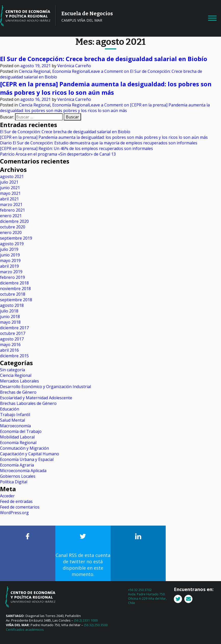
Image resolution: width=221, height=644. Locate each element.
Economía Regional (70, 71)
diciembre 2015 (14, 356)
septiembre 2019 (16, 238)
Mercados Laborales (19, 381)
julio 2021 (9, 182)
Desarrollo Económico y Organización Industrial (45, 387)
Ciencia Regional (35, 71)
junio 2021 (10, 188)
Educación (10, 409)
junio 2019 (10, 255)
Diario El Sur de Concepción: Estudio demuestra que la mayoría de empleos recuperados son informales (99, 143)
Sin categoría (12, 370)
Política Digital (14, 482)
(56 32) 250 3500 (96, 625)
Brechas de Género (18, 392)
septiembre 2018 (16, 300)
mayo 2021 (10, 193)
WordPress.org (14, 513)
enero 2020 (11, 232)
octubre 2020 (13, 227)
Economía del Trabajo (21, 431)
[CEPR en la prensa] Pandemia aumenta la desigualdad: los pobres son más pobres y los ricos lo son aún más (106, 88)
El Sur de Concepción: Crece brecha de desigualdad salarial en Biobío (104, 59)
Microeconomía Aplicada (23, 471)
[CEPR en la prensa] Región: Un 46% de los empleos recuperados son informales (76, 148)
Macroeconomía (15, 426)
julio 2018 (9, 311)
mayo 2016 (10, 345)
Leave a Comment (105, 108)
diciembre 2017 (14, 328)
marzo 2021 (11, 204)
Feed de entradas (16, 501)
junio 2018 (10, 317)
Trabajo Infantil (15, 415)
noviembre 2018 (15, 289)
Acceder (7, 496)
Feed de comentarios (20, 507)
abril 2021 (9, 199)
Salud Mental (12, 420)
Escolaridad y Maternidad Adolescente (36, 398)
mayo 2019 (10, 261)
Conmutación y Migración (24, 448)
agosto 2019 (12, 244)
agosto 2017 (12, 339)
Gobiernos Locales (18, 476)
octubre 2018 (13, 294)
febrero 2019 (12, 277)
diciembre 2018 (14, 283)
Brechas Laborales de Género (28, 403)
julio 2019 (9, 249)
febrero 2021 (12, 210)
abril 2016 (9, 350)
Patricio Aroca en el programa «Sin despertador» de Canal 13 (58, 154)
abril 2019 (9, 266)
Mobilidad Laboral (17, 437)
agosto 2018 (12, 305)
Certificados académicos (25, 629)
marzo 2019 (11, 272)
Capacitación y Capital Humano (30, 454)
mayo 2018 (10, 322)
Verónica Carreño (74, 66)
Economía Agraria (17, 465)
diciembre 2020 (14, 221)
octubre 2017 (13, 333)
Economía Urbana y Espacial (27, 459)
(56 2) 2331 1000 (86, 620)
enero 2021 (11, 216)
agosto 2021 (12, 176)
